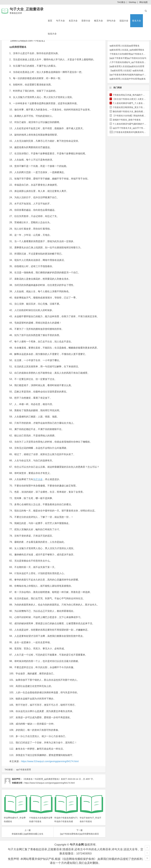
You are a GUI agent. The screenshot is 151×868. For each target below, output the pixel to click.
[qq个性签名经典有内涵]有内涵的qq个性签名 (130, 75)
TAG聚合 (121, 2)
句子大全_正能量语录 (26, 9)
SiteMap (132, 2)
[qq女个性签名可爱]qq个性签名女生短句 (128, 58)
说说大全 (124, 21)
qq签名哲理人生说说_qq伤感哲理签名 (127, 50)
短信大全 (52, 34)
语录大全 (86, 21)
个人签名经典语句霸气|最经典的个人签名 (132, 124)
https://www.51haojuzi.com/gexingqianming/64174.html (50, 761)
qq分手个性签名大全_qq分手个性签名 (130, 128)
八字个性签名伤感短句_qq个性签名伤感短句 (130, 62)
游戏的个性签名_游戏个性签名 (127, 120)
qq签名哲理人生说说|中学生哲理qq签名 (128, 79)
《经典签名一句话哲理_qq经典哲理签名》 (42, 779)
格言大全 (99, 21)
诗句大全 (111, 21)
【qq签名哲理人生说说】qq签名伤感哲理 (128, 71)
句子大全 (60, 21)
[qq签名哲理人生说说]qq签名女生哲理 (127, 66)
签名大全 (137, 21)
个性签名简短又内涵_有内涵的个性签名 (131, 95)
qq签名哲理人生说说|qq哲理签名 (125, 46)
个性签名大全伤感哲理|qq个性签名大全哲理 (130, 54)
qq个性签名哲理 (24, 770)
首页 (50, 21)
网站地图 (143, 2)
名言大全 (73, 21)
